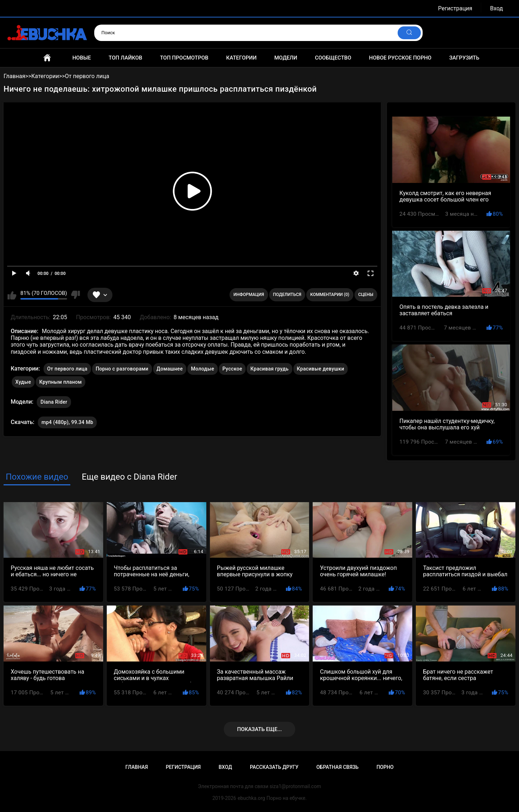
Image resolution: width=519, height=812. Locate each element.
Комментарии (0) (330, 295)
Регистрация (455, 8)
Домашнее (170, 369)
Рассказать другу (274, 767)
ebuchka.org (251, 798)
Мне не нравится (75, 295)
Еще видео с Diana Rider (129, 477)
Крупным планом (61, 382)
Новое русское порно (400, 58)
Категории (241, 58)
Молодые (203, 369)
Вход (497, 8)
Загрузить (464, 58)
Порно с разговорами (122, 369)
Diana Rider (54, 400)
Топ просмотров (184, 58)
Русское (232, 369)
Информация (249, 295)
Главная (47, 58)
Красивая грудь (269, 369)
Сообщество (333, 58)
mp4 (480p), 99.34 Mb (67, 422)
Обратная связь (337, 767)
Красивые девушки (321, 369)
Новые (82, 58)
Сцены (366, 295)
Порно (385, 767)
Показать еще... (259, 729)
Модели (286, 58)
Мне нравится (12, 295)
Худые (23, 382)
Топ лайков (125, 58)
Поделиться (287, 295)
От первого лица (67, 369)
